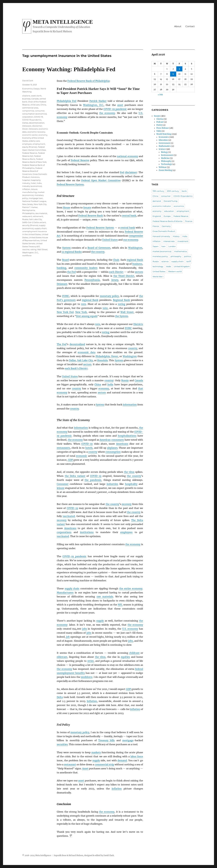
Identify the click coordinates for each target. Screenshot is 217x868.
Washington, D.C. (93, 105)
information (130, 405)
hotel (33, 183)
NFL (120, 605)
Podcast (160, 122)
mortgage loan (36, 198)
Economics (27, 89)
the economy (107, 113)
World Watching (164, 134)
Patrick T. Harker (30, 207)
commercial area (30, 108)
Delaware (62, 284)
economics (179, 206)
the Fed (71, 272)
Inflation (92, 701)
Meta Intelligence (63, 22)
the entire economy (131, 589)
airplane (26, 96)
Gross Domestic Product (164, 231)
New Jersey (28, 204)
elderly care (34, 141)
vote (84, 304)
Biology (164, 152)
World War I (158, 276)
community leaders (86, 268)
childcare (134, 653)
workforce (87, 677)
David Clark (28, 81)
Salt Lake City (85, 360)
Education (163, 140)
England (157, 216)
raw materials (105, 597)
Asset (85, 768)
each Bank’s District (76, 368)
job (68, 637)
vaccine (26, 249)
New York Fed (65, 312)
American (105, 440)
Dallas (72, 360)
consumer (40, 111)
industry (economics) (32, 186)
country (133, 348)
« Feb (160, 95)
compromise (136, 236)
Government (164, 143)
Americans (122, 444)
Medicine (165, 158)
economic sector (30, 135)
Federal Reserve (80, 160)
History (176, 236)
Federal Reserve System (70, 184)
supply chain (72, 589)
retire (91, 661)
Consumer (63, 484)
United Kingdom (182, 266)
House (67, 208)
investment (183, 241)
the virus (129, 472)
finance (189, 221)
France (156, 226)
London (172, 246)
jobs (85, 629)
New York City (40, 204)
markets (96, 752)
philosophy (176, 256)
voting (122, 304)
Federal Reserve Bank (91, 216)
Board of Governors (99, 248)
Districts (138, 324)
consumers (118, 440)
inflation (135, 709)
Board (65, 260)
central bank (129, 216)
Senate (87, 208)
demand (122, 760)
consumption (113, 452)
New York (81, 312)
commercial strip (104, 764)
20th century (173, 191)
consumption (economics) (34, 114)
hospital (26, 180)
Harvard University (161, 236)
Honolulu (102, 360)
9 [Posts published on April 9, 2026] (173, 74)
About (178, 26)
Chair (116, 260)
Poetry (159, 125)
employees (126, 532)
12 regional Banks (72, 252)
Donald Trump (171, 201)
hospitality (131, 484)
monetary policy (109, 296)
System (66, 248)
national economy (127, 156)
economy (104, 388)
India (110, 384)
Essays (37, 89)
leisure (61, 488)
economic (82, 456)
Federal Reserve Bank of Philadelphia (88, 81)
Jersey (115, 280)
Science (162, 149)
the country (98, 252)
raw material (41, 213)
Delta (60, 697)
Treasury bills (106, 740)
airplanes (112, 448)
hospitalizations (127, 436)
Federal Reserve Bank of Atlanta (167, 221)
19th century (158, 191)
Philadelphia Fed (67, 101)
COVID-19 (87, 444)
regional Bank (135, 260)
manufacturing (29, 192)
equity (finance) (30, 147)
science (165, 261)
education (169, 211)
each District (116, 272)
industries (112, 484)
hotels (89, 448)
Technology (166, 164)
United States (110, 240)
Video (159, 131)
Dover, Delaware (30, 129)
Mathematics (165, 146)
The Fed (62, 344)
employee (27, 144)
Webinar (163, 167)
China (98, 384)
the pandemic (93, 480)
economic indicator (162, 206)
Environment (167, 155)
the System (122, 316)
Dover (115, 356)
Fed (122, 172)
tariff (189, 261)
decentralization (37, 123)
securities (62, 744)
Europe (167, 216)
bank (39, 96)
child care (35, 105)
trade (169, 266)
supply (100, 621)
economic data (87, 352)
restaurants (63, 448)
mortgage (128, 740)
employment (39, 144)
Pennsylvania (92, 280)
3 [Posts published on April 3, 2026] (179, 69)
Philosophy (166, 161)
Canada (139, 380)
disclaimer (131, 172)
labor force (137, 756)
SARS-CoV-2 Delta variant (34, 222)
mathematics (180, 251)
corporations (64, 532)
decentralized (77, 344)
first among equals (87, 316)
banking (62, 268)
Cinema (160, 119)
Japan (156, 246)
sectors (139, 272)
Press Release (163, 128)
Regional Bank (121, 300)
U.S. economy (130, 629)
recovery (127, 504)
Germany (166, 226)
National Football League (34, 201)
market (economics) (162, 251)
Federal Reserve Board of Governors (32, 171)
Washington (135, 248)
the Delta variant (75, 476)
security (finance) (30, 225)
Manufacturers (65, 593)
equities (125, 657)
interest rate (169, 241)
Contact (190, 26)
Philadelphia (103, 356)
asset (120, 105)
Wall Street (127, 312)
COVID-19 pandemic (115, 109)
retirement (38, 216)
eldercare (62, 657)
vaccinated (69, 516)
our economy (131, 240)
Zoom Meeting (165, 170)
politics (187, 256)
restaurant (70, 764)
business (137, 264)
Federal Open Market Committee (101, 180)
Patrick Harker (98, 101)
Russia (125, 380)
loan (163, 246)
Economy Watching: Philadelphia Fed (69, 69)
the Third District (124, 276)
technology (158, 266)
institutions (87, 532)
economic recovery (36, 132)
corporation (28, 117)
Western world (175, 271)
